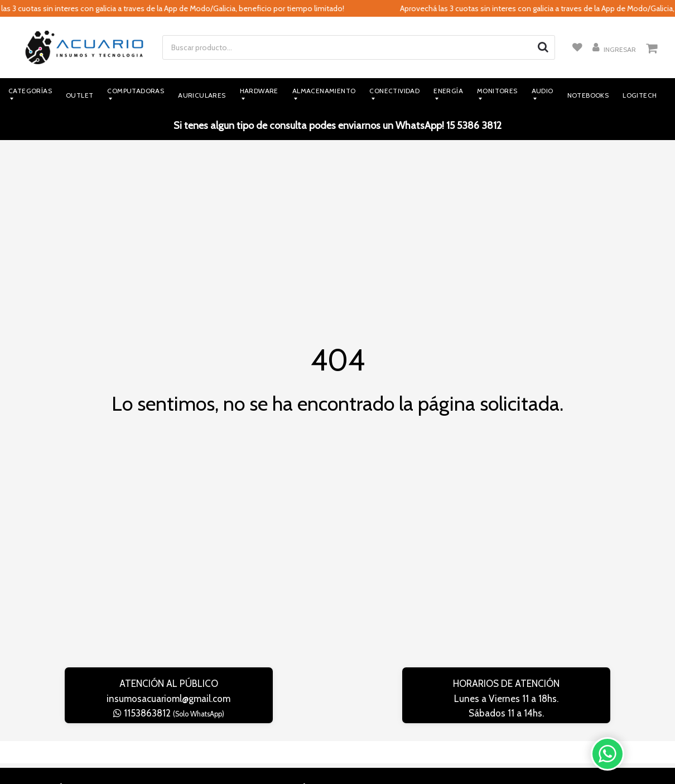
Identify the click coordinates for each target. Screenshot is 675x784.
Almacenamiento (324, 91)
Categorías (30, 91)
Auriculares (202, 95)
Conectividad (394, 91)
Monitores (497, 91)
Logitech (640, 95)
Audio (543, 91)
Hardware (259, 91)
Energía (448, 91)
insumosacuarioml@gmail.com (168, 699)
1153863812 (169, 713)
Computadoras (136, 91)
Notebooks (588, 95)
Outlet (79, 95)
